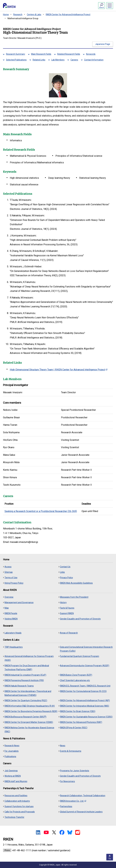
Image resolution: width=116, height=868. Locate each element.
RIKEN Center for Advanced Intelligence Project (68, 14)
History (63, 602)
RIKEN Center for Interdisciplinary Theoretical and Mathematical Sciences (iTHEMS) (28, 693)
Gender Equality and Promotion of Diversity (80, 619)
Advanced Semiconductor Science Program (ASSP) (85, 666)
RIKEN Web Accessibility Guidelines (76, 583)
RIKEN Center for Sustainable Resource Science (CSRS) (86, 717)
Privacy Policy (66, 578)
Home (6, 14)
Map (7, 608)
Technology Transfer (14, 817)
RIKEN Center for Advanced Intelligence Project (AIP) (85, 700)
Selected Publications (16, 60)
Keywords (91, 54)
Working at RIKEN (13, 776)
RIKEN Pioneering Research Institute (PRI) (24, 680)
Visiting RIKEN (11, 619)
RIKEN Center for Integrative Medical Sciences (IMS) (85, 706)
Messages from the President (74, 597)
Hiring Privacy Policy (14, 583)
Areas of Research (69, 633)
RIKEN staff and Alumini (16, 781)
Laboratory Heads (13, 633)
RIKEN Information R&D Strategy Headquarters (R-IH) (30, 706)
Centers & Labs (34, 14)
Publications (10, 756)
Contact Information (94, 60)
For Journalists (12, 751)
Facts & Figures (67, 608)
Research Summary (16, 54)
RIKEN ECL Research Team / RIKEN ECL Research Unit (85, 686)
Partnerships (66, 806)
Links (62, 572)
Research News (12, 746)
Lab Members (58, 60)
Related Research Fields (69, 54)
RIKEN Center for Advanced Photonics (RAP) (81, 722)
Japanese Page (103, 44)
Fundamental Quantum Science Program (80, 656)
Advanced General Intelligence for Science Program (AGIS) (29, 658)
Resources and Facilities (16, 796)
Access (8, 567)
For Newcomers (67, 781)
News (63, 746)
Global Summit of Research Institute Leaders (81, 812)
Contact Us (65, 567)
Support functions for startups (19, 806)
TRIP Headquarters (14, 647)
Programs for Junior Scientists (75, 771)
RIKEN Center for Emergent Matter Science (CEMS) (29, 722)
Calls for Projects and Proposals (20, 812)
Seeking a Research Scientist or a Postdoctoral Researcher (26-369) (41, 511)
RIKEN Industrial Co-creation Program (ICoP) (25, 675)
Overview (9, 597)
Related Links (39, 60)
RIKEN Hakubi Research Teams (19, 686)
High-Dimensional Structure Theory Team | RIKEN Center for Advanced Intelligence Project (59, 370)
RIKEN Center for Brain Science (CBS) (78, 711)
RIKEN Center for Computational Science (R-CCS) (83, 691)
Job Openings (11, 771)
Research (18, 14)
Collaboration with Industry (17, 801)
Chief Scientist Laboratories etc (75, 680)
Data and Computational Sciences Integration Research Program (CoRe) (86, 649)
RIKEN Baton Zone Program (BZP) (76, 675)
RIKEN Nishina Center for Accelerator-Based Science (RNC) (29, 730)
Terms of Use (11, 578)
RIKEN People (11, 613)
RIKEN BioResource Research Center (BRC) (25, 717)
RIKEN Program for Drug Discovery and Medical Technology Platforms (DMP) (27, 668)
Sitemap (9, 572)
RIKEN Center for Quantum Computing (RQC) (26, 700)
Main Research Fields (41, 54)
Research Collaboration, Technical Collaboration (83, 796)
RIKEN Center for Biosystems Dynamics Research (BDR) (31, 711)
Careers (74, 60)
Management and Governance (19, 602)
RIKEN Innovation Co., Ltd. (73, 801)
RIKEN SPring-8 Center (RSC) (74, 728)
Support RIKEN (67, 613)
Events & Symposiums (71, 751)
